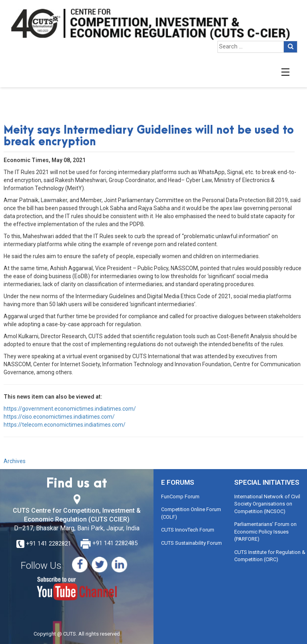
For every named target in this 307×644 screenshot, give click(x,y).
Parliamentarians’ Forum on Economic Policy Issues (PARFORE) (265, 532)
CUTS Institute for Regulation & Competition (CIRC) (270, 556)
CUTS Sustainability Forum (191, 543)
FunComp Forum (180, 497)
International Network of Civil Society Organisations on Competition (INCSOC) (267, 504)
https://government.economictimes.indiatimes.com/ (70, 409)
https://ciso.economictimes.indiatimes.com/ (59, 417)
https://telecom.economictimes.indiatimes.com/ (65, 425)
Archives (15, 461)
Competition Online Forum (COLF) (191, 513)
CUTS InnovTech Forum (188, 530)
